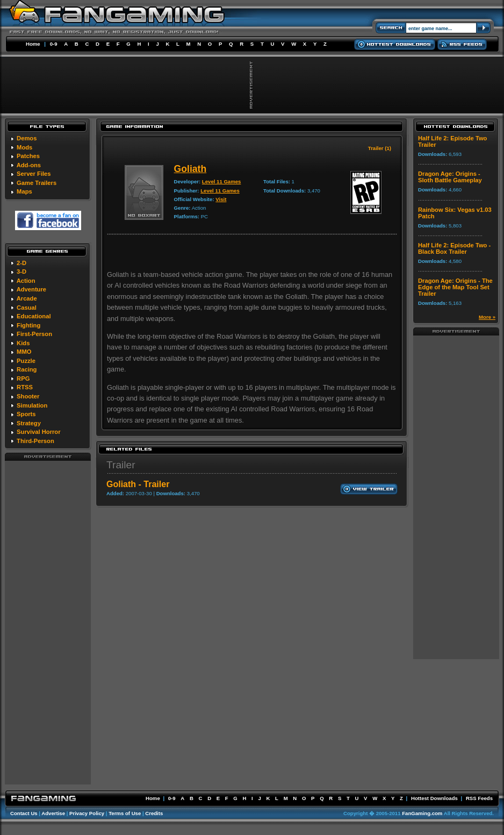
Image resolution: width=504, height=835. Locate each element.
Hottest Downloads (434, 798)
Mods (24, 147)
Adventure (31, 289)
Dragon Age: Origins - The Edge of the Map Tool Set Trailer (455, 287)
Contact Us (24, 813)
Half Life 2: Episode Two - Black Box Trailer (454, 248)
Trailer (121, 465)
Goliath (190, 169)
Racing (27, 369)
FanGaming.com (422, 813)
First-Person (34, 334)
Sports (26, 414)
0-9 (54, 44)
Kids (23, 343)
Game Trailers (37, 183)
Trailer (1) (380, 148)
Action (26, 281)
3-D (21, 272)
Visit (221, 199)
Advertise (53, 813)
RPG (23, 379)
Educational (34, 316)
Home (33, 44)
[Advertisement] (48, 622)
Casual (27, 308)
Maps (24, 191)
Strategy (29, 423)
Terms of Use (125, 813)
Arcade (27, 298)
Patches (28, 156)
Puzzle (26, 361)
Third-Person (35, 441)
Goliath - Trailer (138, 484)
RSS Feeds (479, 798)
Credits (154, 813)
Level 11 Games (222, 181)
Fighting (28, 325)
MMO (24, 352)
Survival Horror (38, 432)
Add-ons (29, 165)
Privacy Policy (87, 813)
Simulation (32, 405)
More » (487, 317)
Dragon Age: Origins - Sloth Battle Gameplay (450, 177)
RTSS (25, 387)
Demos (27, 138)
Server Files (34, 174)
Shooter (28, 396)
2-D (21, 263)
